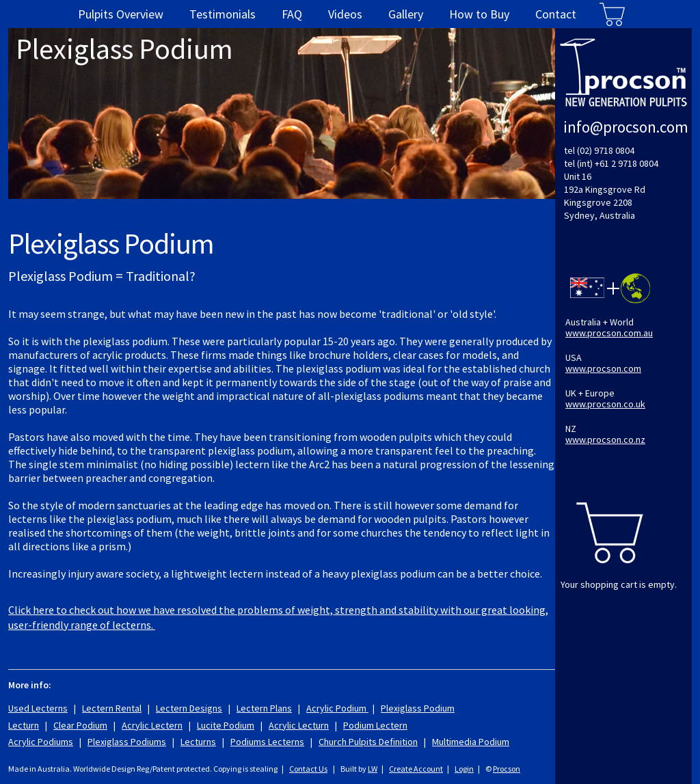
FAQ (292, 14)
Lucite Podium (226, 725)
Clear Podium (80, 725)
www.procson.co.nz (605, 440)
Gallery (406, 14)
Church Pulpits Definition (368, 742)
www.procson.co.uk (605, 404)
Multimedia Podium (471, 742)
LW (373, 769)
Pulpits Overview (121, 14)
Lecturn (24, 725)
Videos (345, 14)
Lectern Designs (189, 708)
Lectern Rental (112, 708)
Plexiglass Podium (418, 708)
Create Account (416, 769)
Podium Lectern (375, 725)
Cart (612, 14)
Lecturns (198, 742)
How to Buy (479, 14)
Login (464, 769)
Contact (556, 14)
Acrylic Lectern (152, 725)
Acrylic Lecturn (299, 725)
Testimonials (223, 14)
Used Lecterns (38, 708)
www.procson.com (603, 368)
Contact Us (308, 769)
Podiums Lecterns (267, 742)
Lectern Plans (264, 708)
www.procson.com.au (609, 333)
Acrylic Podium (337, 708)
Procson (507, 769)
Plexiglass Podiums (127, 742)
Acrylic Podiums (41, 742)
